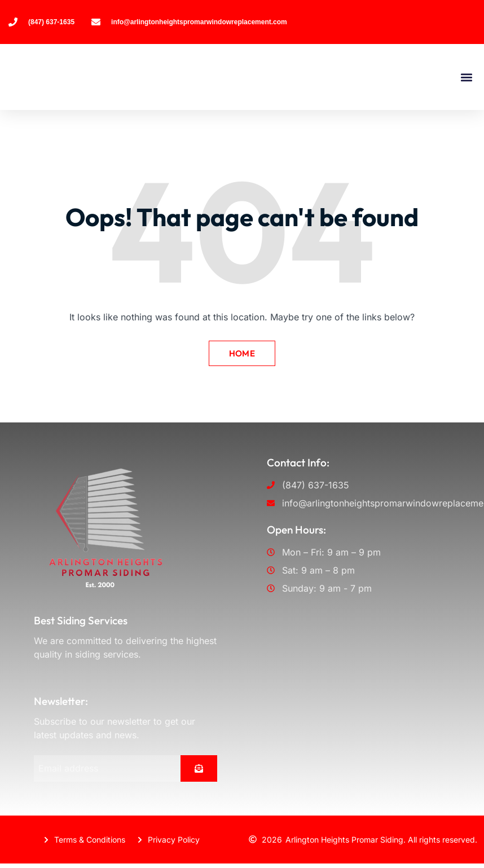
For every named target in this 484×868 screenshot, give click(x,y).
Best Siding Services (81, 618)
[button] (466, 77)
